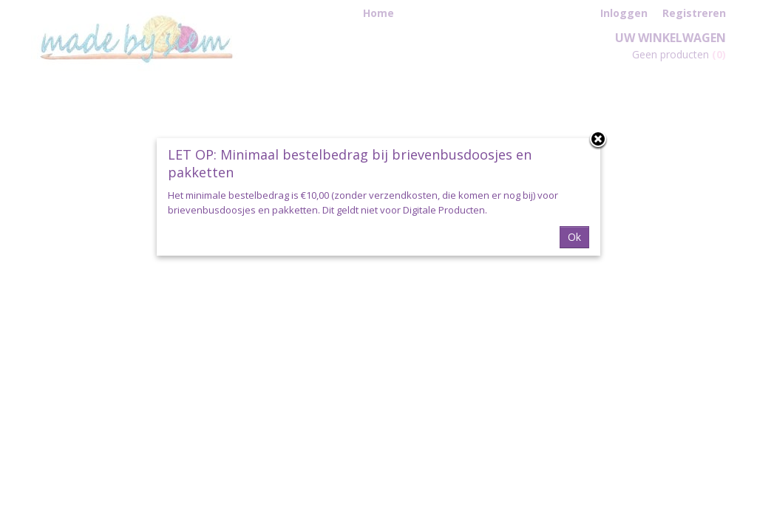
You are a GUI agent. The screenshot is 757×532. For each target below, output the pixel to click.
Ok (574, 237)
